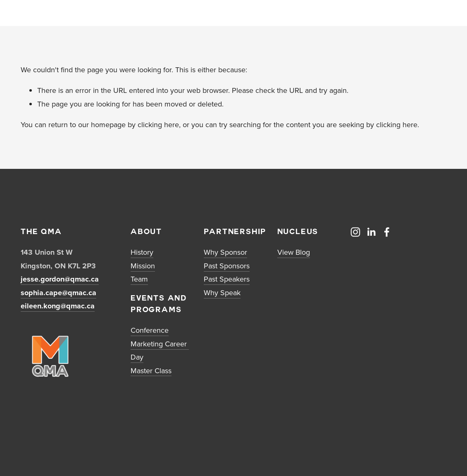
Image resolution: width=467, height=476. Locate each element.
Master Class (151, 371)
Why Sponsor (225, 252)
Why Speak (222, 292)
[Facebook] (387, 232)
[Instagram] (355, 232)
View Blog (294, 252)
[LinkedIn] (371, 232)
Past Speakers (227, 279)
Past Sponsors (227, 266)
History (142, 252)
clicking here (158, 124)
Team (139, 279)
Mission (143, 266)
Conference (150, 330)
